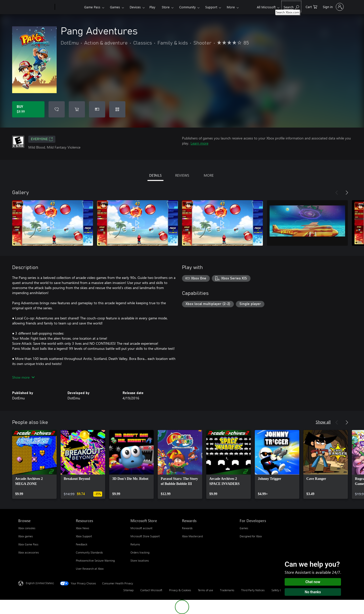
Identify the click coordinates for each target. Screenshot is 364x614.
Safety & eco (279, 590)
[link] (34, 464)
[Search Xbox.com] (291, 6)
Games (115, 7)
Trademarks (227, 590)
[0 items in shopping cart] (311, 6)
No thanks (313, 592)
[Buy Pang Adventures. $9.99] (28, 109)
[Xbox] (69, 7)
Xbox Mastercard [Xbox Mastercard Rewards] (192, 536)
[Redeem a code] (117, 109)
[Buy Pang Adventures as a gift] (97, 109)
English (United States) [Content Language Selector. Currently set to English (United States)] (40, 583)
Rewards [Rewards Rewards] (187, 528)
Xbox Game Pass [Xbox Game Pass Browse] (28, 544)
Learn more (199, 143)
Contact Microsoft (151, 590)
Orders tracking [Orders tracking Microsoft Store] (140, 552)
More (231, 7)
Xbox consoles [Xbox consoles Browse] (27, 528)
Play (152, 7)
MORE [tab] (209, 175)
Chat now (313, 582)
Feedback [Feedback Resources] (82, 544)
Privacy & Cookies (180, 590)
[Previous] (337, 193)
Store (166, 7)
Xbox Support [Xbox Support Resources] (84, 536)
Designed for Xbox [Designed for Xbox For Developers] (251, 536)
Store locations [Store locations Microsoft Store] (140, 560)
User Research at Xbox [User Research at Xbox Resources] (90, 569)
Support (211, 7)
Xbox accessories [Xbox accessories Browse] (29, 552)
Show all (323, 422)
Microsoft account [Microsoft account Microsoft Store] (141, 528)
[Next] (347, 193)
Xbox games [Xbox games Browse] (26, 536)
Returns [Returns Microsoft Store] (135, 544)
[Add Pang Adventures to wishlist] (57, 109)
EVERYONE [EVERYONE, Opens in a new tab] (42, 139)
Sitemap (128, 590)
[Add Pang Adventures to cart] (77, 109)
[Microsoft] (36, 7)
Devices (135, 7)
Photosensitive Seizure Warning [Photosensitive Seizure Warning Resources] (95, 560)
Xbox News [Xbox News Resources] (83, 528)
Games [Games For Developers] (244, 528)
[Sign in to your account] (333, 7)
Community (187, 7)
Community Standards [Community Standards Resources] (89, 552)
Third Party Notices (253, 590)
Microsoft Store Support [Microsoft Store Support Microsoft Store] (145, 536)
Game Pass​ (92, 7)
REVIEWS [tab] (182, 175)
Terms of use (206, 590)
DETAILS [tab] (155, 175)
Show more (23, 377)
